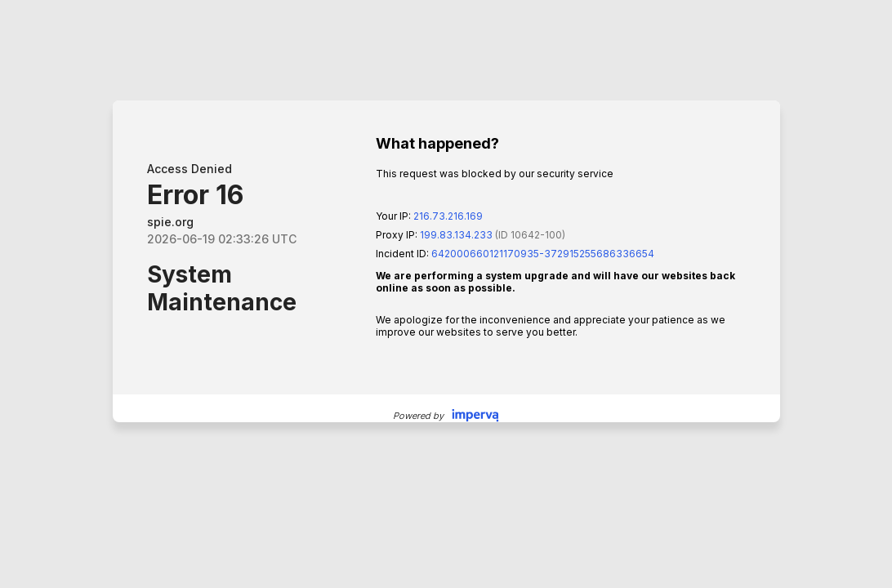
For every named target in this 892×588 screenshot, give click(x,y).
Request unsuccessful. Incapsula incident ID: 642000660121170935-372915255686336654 (446, 294)
